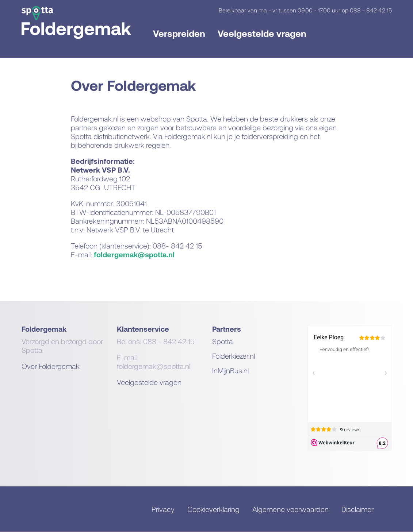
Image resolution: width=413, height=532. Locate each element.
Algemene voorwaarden (290, 509)
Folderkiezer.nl (234, 356)
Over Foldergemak (51, 366)
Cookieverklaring (213, 509)
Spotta (223, 341)
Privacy (163, 509)
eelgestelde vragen (151, 382)
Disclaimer (357, 509)
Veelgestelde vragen (262, 33)
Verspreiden (179, 33)
